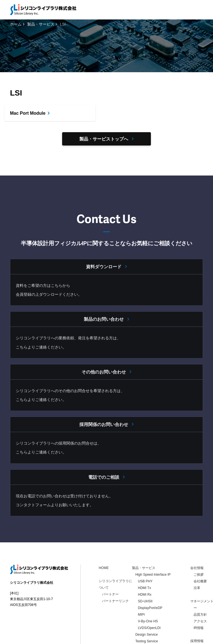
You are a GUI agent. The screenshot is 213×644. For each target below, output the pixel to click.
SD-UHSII (145, 548)
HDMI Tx (144, 535)
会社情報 (197, 515)
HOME (104, 515)
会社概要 (200, 528)
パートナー (110, 541)
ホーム (16, 24)
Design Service (147, 581)
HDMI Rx (145, 541)
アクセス (200, 568)
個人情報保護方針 (50, 639)
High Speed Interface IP (153, 521)
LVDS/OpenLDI (149, 575)
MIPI (141, 561)
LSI (138, 595)
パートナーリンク (115, 548)
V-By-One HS (148, 568)
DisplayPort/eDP (150, 555)
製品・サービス (41, 24)
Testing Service (147, 588)
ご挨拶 (199, 521)
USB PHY (145, 528)
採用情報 (197, 588)
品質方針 (200, 561)
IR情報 (199, 575)
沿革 (197, 535)
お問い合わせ (200, 601)
